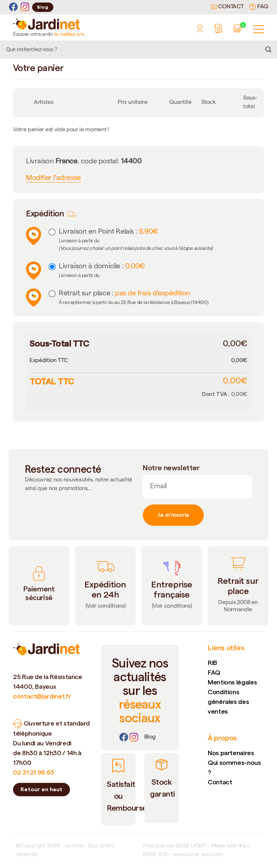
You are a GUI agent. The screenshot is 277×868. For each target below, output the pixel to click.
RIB (212, 663)
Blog (43, 7)
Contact (227, 7)
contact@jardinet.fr (42, 696)
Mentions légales (232, 682)
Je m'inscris (173, 515)
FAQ (259, 7)
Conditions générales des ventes (228, 702)
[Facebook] (13, 7)
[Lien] (150, 737)
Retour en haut (41, 789)
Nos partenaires (231, 753)
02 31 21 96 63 (34, 772)
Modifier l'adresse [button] (53, 179)
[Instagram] (25, 7)
